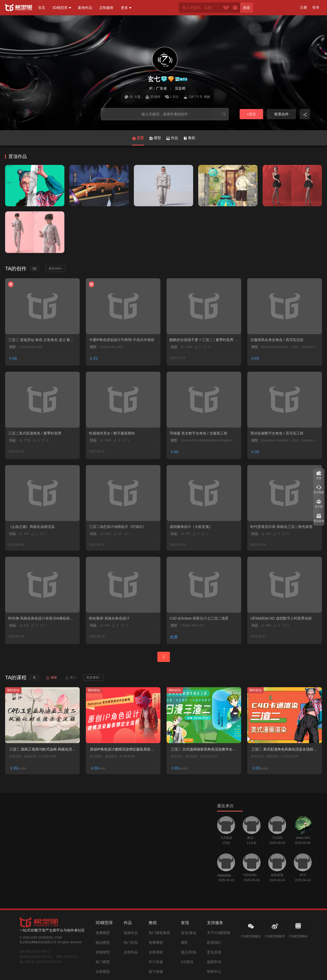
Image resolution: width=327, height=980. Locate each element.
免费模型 (103, 933)
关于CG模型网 (219, 933)
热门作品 (131, 942)
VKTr (303, 875)
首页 (42, 8)
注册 (303, 7)
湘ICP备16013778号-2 (35, 952)
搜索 (247, 8)
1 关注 (172, 97)
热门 (70, 678)
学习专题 (156, 962)
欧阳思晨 (277, 875)
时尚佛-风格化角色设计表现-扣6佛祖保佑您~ (41, 619)
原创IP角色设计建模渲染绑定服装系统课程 (122, 749)
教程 (189, 138)
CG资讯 (187, 962)
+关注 (251, 114)
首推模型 (103, 952)
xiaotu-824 (303, 838)
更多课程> (93, 677)
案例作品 (85, 8)
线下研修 (156, 972)
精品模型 (103, 942)
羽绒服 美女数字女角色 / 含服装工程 (198, 433)
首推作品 (131, 933)
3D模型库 (60, 8)
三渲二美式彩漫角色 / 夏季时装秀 (35, 433)
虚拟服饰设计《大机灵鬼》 (191, 527)
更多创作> (56, 269)
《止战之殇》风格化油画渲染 (31, 527)
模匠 (184, 942)
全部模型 (103, 972)
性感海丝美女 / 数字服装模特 (112, 433)
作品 (172, 138)
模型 (155, 138)
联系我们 (214, 942)
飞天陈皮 (226, 838)
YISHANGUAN (252, 875)
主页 (138, 141)
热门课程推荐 (159, 933)
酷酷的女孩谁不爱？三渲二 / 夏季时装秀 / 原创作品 (202, 340)
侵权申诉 (214, 962)
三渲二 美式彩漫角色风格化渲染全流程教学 (284, 749)
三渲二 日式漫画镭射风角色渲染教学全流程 (203, 749)
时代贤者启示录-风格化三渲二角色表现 (281, 527)
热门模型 (103, 962)
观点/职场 (189, 952)
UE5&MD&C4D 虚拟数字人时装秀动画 (281, 618)
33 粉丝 (153, 97)
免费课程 (156, 942)
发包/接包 (189, 933)
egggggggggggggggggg (226, 875)
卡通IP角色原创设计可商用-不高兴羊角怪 (122, 340)
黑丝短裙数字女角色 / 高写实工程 (277, 433)
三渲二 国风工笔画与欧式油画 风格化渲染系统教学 (42, 749)
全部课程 (156, 952)
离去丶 (252, 838)
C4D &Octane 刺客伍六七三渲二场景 (199, 618)
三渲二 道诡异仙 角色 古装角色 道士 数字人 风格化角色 (41, 340)
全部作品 (131, 952)
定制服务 (107, 8)
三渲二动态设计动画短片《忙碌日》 (118, 527)
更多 (124, 8)
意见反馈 (214, 952)
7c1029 (277, 838)
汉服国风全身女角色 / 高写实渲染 (277, 340)
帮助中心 (214, 972)
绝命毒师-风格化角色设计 (109, 618)
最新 (51, 678)
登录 (316, 7)
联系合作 (282, 114)
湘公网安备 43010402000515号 (41, 962)
